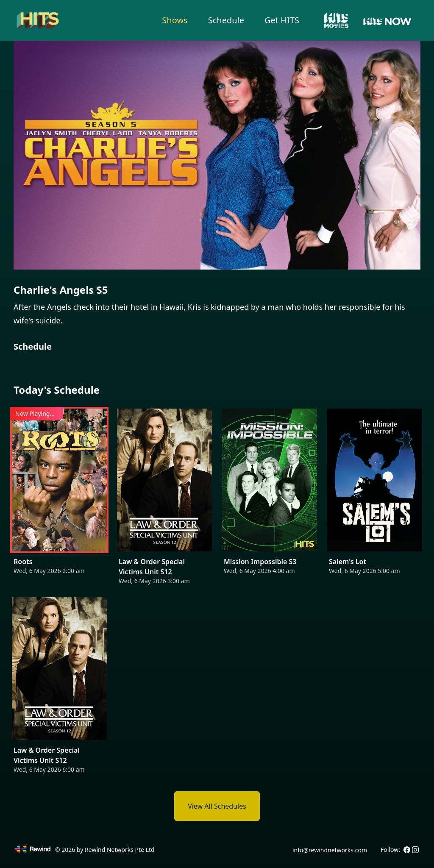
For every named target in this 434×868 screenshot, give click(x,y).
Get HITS (282, 20)
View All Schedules (217, 806)
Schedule (226, 20)
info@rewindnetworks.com (330, 850)
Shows (175, 20)
